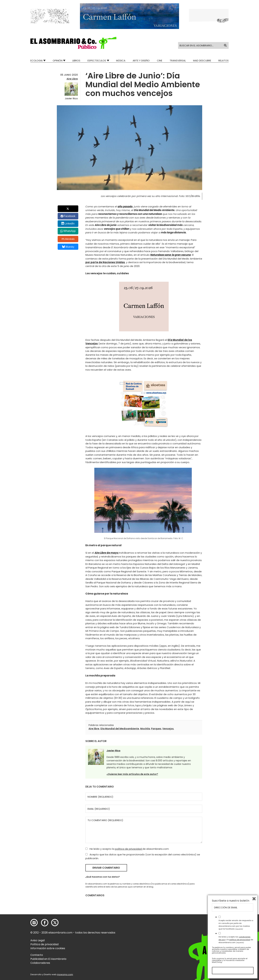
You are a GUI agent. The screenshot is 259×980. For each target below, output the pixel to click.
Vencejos (168, 729)
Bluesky (68, 247)
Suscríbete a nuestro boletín (231, 901)
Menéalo (68, 239)
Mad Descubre (202, 60)
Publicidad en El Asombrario (48, 959)
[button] (73, 43)
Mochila (145, 729)
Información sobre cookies (48, 948)
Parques (156, 729)
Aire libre (94, 729)
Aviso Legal (37, 940)
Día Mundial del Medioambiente (120, 729)
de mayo (107, 553)
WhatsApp (70, 231)
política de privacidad (129, 849)
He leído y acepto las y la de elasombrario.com (236, 940)
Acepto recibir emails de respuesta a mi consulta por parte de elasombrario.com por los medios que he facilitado (236, 925)
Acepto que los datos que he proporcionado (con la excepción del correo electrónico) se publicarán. (143, 856)
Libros (76, 60)
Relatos (223, 60)
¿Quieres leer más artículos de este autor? (132, 774)
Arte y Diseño (141, 60)
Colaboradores (40, 963)
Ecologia (37, 60)
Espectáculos (97, 60)
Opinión (58, 60)
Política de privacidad (44, 944)
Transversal (178, 60)
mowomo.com (65, 974)
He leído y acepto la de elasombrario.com (127, 849)
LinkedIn (70, 224)
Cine (160, 60)
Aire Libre (72, 79)
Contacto (37, 955)
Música (121, 60)
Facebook (70, 216)
